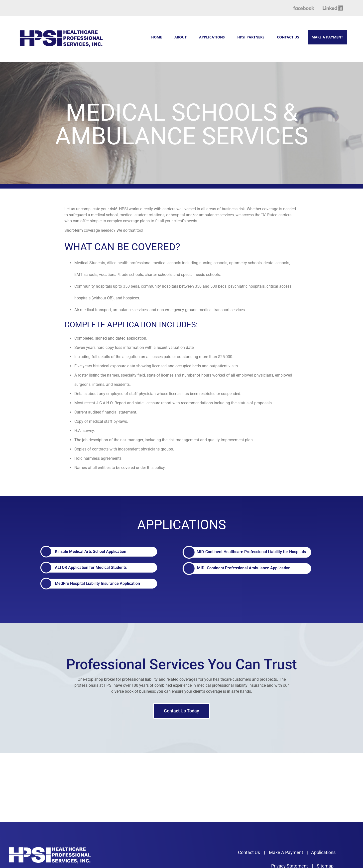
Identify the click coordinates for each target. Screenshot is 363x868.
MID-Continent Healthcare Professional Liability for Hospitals (251, 552)
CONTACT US (288, 37)
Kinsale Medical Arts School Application (91, 551)
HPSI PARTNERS (251, 37)
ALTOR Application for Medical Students (91, 567)
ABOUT (181, 37)
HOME (157, 37)
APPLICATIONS (212, 37)
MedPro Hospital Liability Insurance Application (97, 583)
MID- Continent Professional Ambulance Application (244, 568)
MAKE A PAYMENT (327, 37)
